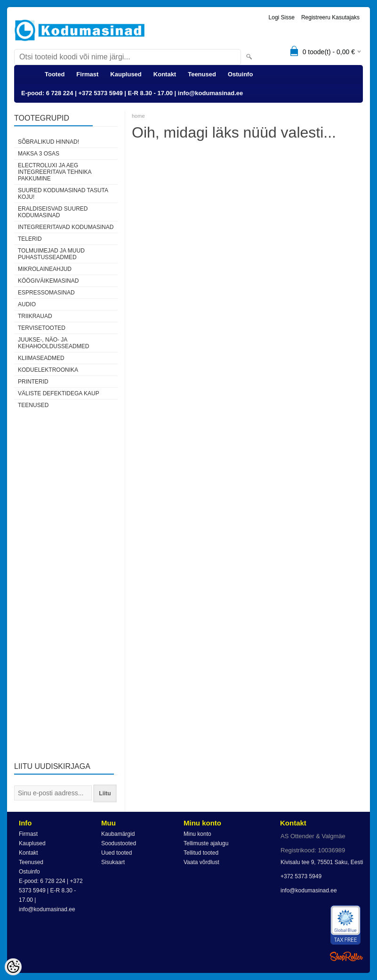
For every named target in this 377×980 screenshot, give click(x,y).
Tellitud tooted (201, 853)
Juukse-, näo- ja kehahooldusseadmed (53, 343)
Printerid (33, 382)
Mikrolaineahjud (45, 269)
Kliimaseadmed (41, 358)
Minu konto (197, 834)
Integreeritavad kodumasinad (66, 227)
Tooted (55, 74)
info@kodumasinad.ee (309, 890)
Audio (27, 304)
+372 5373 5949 (301, 876)
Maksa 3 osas (39, 154)
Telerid (30, 239)
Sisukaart (113, 862)
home (138, 116)
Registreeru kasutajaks (330, 17)
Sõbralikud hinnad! (48, 142)
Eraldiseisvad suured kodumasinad (53, 212)
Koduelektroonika (48, 370)
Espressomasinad (46, 293)
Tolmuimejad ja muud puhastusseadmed (51, 254)
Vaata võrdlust (201, 862)
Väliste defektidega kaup (59, 393)
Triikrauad (35, 316)
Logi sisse (282, 17)
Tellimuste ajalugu (206, 843)
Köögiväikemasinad (48, 281)
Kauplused (126, 74)
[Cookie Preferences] (13, 967)
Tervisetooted (42, 328)
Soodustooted (119, 843)
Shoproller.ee (346, 956)
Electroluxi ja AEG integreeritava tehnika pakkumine (55, 172)
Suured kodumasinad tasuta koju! (63, 194)
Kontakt (165, 74)
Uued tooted (116, 853)
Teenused (202, 74)
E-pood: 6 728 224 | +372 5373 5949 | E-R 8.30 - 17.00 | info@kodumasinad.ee (132, 93)
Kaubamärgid (118, 834)
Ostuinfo (240, 74)
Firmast (87, 74)
